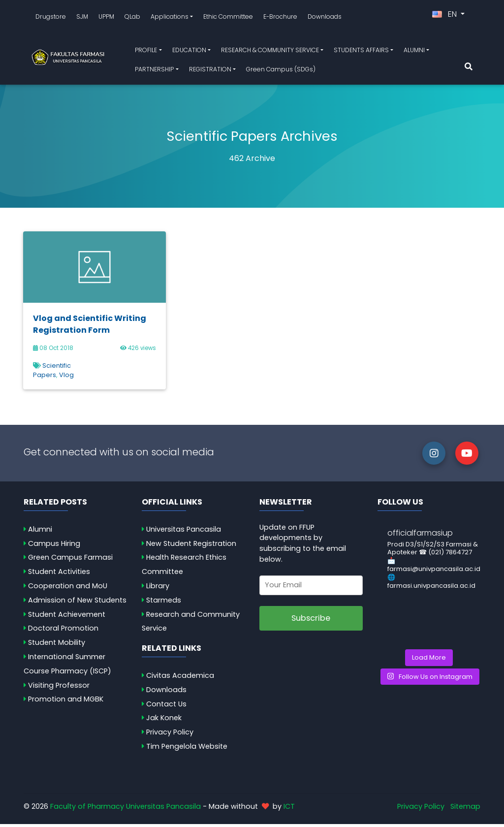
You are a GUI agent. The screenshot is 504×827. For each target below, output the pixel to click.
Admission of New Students (77, 603)
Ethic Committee (228, 18)
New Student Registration (191, 546)
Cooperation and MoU (68, 589)
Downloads (325, 18)
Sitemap (465, 809)
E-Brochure (280, 18)
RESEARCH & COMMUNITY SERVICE (270, 51)
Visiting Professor (59, 688)
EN (445, 16)
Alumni (40, 532)
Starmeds (164, 603)
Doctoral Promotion (63, 632)
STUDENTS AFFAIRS (361, 51)
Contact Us (166, 707)
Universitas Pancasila (184, 532)
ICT (289, 809)
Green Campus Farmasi (70, 561)
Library (158, 589)
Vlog (66, 378)
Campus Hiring (54, 546)
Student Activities (59, 574)
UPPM (106, 18)
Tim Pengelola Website (187, 749)
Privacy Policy (170, 735)
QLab (132, 18)
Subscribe (311, 621)
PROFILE (146, 51)
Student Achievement (67, 617)
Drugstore (51, 18)
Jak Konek (164, 721)
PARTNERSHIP (154, 71)
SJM (82, 18)
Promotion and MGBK (66, 702)
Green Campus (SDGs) (281, 71)
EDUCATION (189, 51)
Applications (170, 18)
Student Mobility (57, 645)
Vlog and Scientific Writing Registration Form (90, 327)
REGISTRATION (210, 71)
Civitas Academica (180, 678)
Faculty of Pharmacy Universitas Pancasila (126, 809)
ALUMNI (414, 51)
